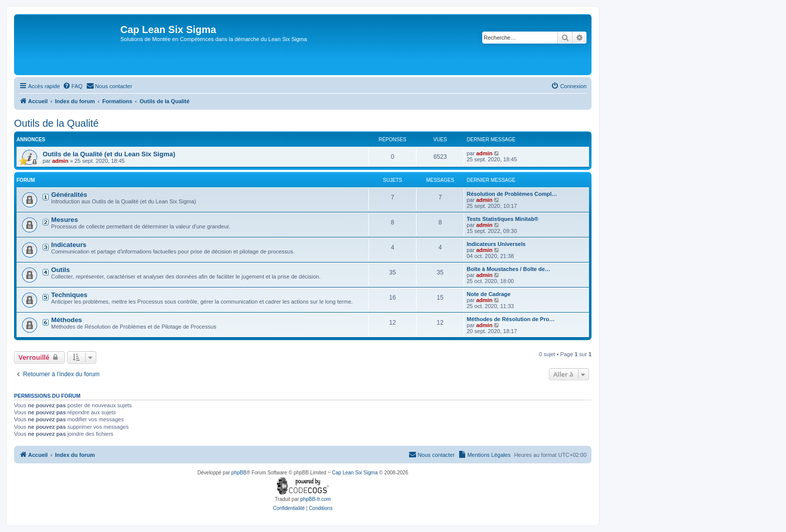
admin (60, 161)
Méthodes (67, 320)
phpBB (239, 473)
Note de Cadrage (488, 294)
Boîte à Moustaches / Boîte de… (509, 269)
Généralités (69, 195)
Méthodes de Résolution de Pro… (511, 319)
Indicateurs (69, 245)
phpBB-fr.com (316, 499)
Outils (60, 270)
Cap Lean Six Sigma (355, 473)
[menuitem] (73, 86)
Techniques (69, 295)
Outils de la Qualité (56, 123)
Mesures (65, 220)
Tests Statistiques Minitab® (503, 219)
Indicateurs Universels (496, 244)
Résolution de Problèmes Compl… (512, 194)
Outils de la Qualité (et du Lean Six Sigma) (109, 154)
